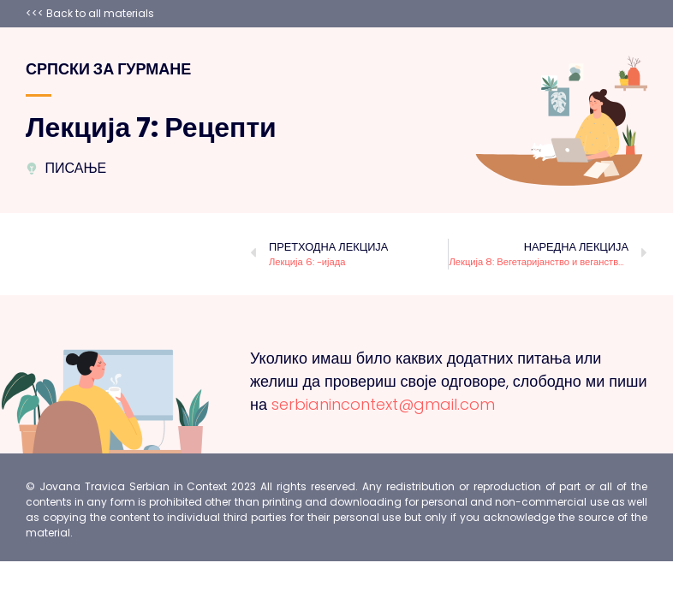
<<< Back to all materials (90, 13)
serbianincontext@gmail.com (383, 404)
